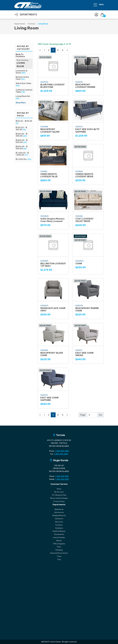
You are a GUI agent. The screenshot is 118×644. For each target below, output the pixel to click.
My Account (59, 492)
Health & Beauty (59, 531)
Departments (20, 24)
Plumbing (59, 550)
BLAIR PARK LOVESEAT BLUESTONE (53, 86)
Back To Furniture (20, 55)
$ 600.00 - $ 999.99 (22, 148)
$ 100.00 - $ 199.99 (21, 129)
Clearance (59, 519)
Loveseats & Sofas (22, 72)
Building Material (59, 515)
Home (59, 489)
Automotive (59, 512)
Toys (59, 559)
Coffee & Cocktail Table (24, 91)
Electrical (59, 522)
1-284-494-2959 (61, 454)
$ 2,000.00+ (21, 159)
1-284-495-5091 (62, 476)
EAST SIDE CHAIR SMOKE (84, 354)
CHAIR (79, 263)
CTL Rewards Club (59, 495)
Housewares (59, 534)
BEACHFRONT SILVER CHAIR (52, 354)
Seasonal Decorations (59, 553)
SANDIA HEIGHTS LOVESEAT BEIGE (84, 175)
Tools (59, 556)
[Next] (67, 415)
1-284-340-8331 (62, 479)
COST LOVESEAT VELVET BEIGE (84, 220)
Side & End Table (23, 83)
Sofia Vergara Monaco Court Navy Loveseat (52, 220)
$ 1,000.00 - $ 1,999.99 (22, 154)
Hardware (59, 528)
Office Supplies (59, 544)
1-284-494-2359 (62, 451)
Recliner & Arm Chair (22, 78)
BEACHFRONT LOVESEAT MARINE (85, 86)
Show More (21, 103)
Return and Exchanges (59, 498)
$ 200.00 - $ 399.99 (21, 135)
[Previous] (40, 50)
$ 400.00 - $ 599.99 (22, 141)
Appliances (59, 509)
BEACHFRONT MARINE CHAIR (87, 309)
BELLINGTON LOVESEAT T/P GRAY (53, 265)
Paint (59, 547)
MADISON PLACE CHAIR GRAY (53, 309)
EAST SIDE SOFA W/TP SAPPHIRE (87, 130)
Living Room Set (23, 96)
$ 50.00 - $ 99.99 (24, 121)
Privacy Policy (59, 501)
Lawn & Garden (59, 538)
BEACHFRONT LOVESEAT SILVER (50, 130)
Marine (59, 541)
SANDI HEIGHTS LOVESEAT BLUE (49, 175)
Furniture (32, 24)
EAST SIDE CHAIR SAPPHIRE (49, 399)
